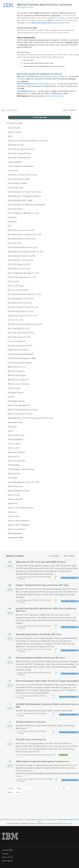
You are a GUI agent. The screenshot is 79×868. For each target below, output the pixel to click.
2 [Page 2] (29, 788)
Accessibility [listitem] (7, 861)
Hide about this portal (25, 7)
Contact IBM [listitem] (7, 850)
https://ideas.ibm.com (61, 23)
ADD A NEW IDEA (39, 117)
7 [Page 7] (50, 788)
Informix (36, 577)
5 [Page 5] (42, 788)
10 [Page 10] (64, 788)
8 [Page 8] (55, 788)
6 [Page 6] (46, 788)
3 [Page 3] (33, 788)
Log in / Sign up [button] (70, 110)
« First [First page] (10, 788)
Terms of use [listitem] (8, 857)
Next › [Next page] (10, 792)
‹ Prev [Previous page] (18, 788)
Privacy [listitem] (5, 854)
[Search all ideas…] (20, 110)
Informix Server (46, 755)
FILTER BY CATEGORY (13, 123)
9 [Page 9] (59, 788)
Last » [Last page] (18, 792)
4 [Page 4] (37, 788)
